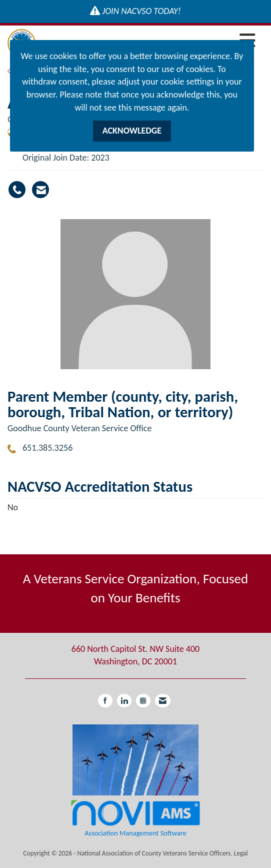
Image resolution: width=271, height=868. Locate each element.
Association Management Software (135, 818)
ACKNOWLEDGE (132, 131)
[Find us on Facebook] (105, 701)
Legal (241, 853)
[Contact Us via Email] (163, 701)
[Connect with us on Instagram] (143, 701)
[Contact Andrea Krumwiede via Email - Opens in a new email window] (40, 190)
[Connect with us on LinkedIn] (124, 701)
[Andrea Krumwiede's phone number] (17, 190)
